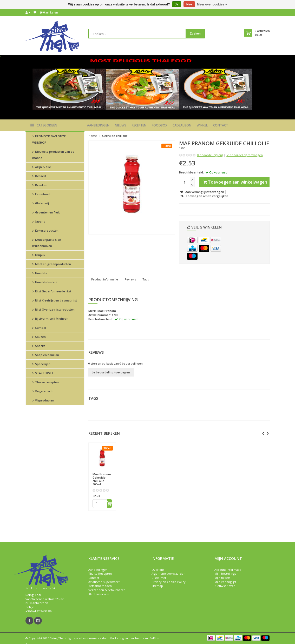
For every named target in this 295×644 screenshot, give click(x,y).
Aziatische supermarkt (104, 582)
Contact (221, 125)
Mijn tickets (222, 578)
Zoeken (195, 33)
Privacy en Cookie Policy (169, 582)
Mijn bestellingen (226, 573)
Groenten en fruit (46, 212)
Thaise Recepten (100, 573)
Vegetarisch (42, 391)
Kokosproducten (45, 230)
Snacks (39, 346)
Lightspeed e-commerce (84, 638)
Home (93, 136)
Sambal (39, 328)
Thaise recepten (45, 382)
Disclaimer (159, 578)
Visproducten (43, 400)
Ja (177, 4)
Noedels (40, 273)
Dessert (39, 176)
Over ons (158, 570)
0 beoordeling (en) (210, 155)
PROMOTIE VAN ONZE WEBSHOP (49, 139)
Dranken (40, 185)
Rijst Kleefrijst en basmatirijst (55, 300)
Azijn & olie (42, 167)
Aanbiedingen (98, 125)
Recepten (139, 125)
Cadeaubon (182, 125)
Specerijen (41, 364)
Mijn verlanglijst (225, 582)
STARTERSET (43, 373)
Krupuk (39, 255)
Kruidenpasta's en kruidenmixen (47, 243)
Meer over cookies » (212, 4)
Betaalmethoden (100, 586)
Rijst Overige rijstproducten (53, 309)
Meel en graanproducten (52, 264)
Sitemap (157, 586)
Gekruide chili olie (115, 136)
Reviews (130, 279)
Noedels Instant (45, 282)
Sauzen (39, 337)
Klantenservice (99, 594)
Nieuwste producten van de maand (53, 155)
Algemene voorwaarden (168, 573)
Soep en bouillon (46, 355)
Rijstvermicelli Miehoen (50, 318)
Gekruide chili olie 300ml (102, 479)
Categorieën (44, 125)
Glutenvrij (41, 203)
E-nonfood (41, 194)
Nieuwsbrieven (225, 586)
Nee (189, 4)
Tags (146, 279)
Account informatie (228, 570)
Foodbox (159, 125)
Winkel (202, 125)
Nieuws (121, 125)
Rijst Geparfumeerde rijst (52, 291)
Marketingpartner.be (124, 638)
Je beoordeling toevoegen (245, 155)
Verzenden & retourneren (107, 590)
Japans (39, 221)
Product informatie (105, 279)
